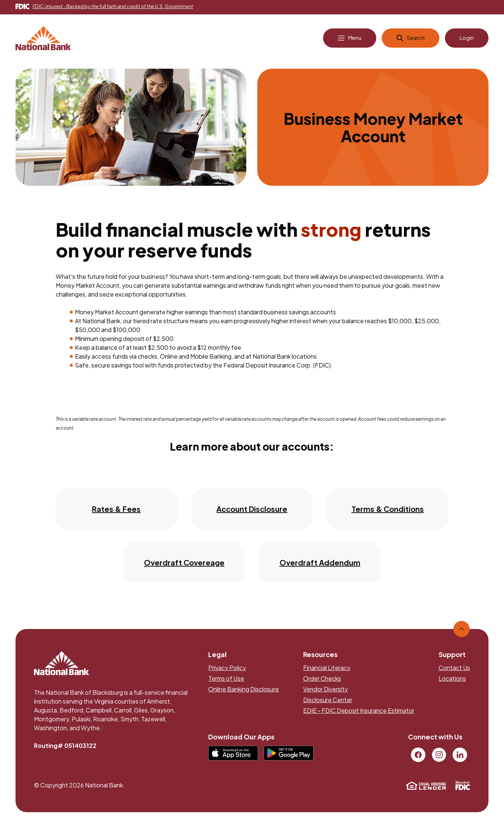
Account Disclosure (252, 511)
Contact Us (454, 670)
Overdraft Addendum (320, 565)
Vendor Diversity (325, 692)
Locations (452, 681)
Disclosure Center (328, 702)
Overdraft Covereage (184, 565)
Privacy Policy (227, 670)
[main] (252, 335)
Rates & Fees (116, 511)
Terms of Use (226, 681)
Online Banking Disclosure (244, 692)
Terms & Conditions (388, 511)
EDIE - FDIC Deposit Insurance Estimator (359, 713)
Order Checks (322, 681)
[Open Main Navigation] (346, 41)
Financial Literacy (327, 670)
